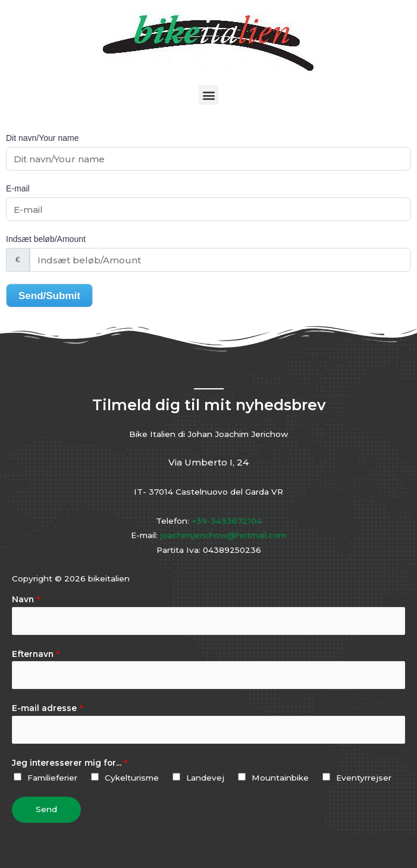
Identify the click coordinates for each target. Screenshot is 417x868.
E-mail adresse (47, 708)
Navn (26, 599)
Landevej (205, 778)
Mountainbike (280, 778)
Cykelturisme (132, 778)
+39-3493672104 (227, 521)
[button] (208, 95)
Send (46, 809)
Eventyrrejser (364, 778)
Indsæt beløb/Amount (46, 239)
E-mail (18, 188)
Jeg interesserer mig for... (70, 763)
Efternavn (36, 654)
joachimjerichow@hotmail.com (223, 535)
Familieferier (52, 778)
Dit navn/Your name (42, 138)
